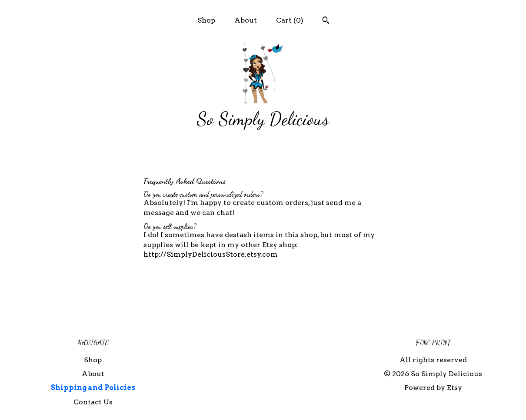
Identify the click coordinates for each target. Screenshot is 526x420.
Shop (206, 20)
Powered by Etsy (433, 388)
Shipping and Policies (93, 388)
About (246, 20)
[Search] (326, 21)
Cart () (290, 20)
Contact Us (93, 402)
